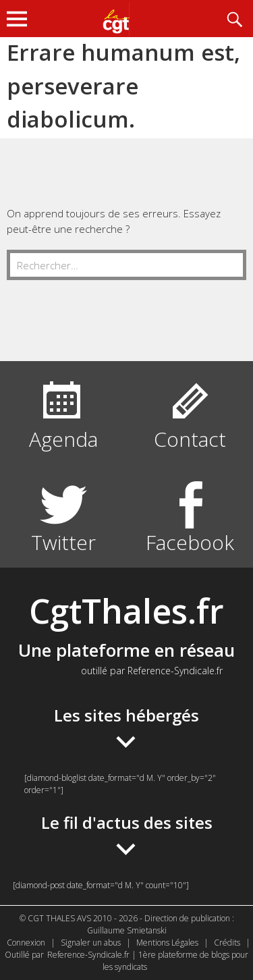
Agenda (63, 439)
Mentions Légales (167, 943)
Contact (190, 439)
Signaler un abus (91, 943)
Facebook (190, 542)
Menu (20, 19)
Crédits (227, 943)
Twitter (63, 542)
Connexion (26, 943)
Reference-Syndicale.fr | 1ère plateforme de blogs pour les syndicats (148, 961)
